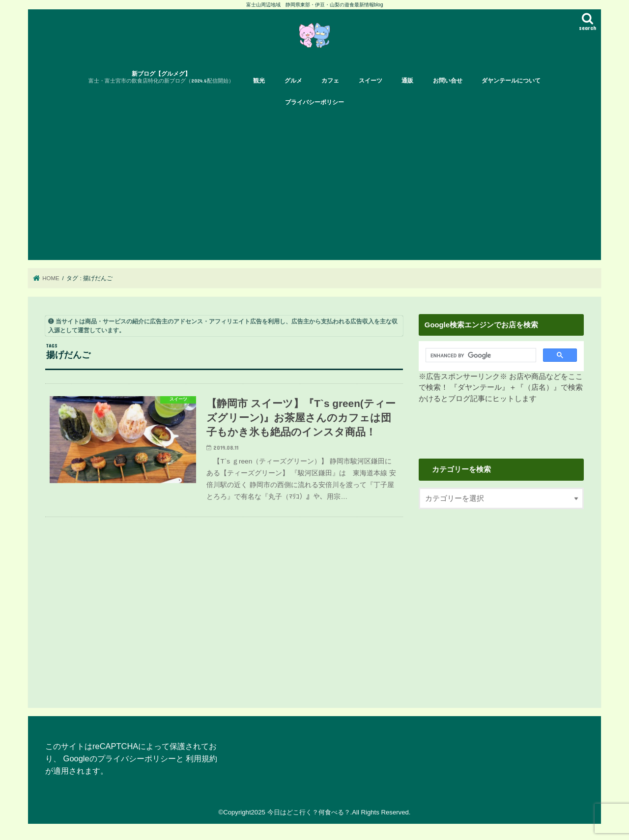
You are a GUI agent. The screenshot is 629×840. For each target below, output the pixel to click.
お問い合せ (448, 81)
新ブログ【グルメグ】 (161, 77)
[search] (478, 355)
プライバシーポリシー (314, 102)
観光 (259, 81)
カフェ (330, 81)
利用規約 (201, 758)
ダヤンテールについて (511, 81)
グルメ (293, 81)
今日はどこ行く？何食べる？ (309, 812)
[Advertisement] (314, 186)
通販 (407, 81)
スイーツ (371, 81)
